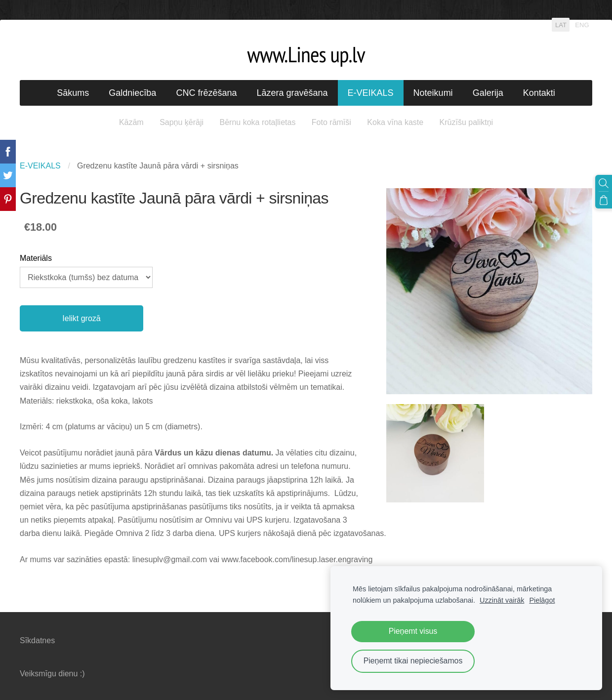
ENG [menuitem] (582, 24)
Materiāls (36, 258)
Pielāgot (542, 600)
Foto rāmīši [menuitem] (331, 122)
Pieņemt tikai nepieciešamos (413, 661)
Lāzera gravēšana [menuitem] (292, 93)
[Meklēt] (604, 183)
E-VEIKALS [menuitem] (371, 93)
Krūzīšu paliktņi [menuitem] (467, 122)
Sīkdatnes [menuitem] (37, 640)
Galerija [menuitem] (488, 93)
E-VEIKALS (40, 166)
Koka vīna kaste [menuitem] (395, 122)
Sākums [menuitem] (73, 93)
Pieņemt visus (413, 631)
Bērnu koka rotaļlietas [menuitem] (258, 122)
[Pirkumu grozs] (604, 200)
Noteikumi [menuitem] (433, 93)
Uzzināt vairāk (502, 600)
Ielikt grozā (81, 318)
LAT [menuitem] (561, 24)
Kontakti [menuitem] (539, 93)
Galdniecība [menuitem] (132, 93)
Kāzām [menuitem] (131, 122)
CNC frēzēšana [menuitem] (206, 93)
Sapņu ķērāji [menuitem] (182, 122)
